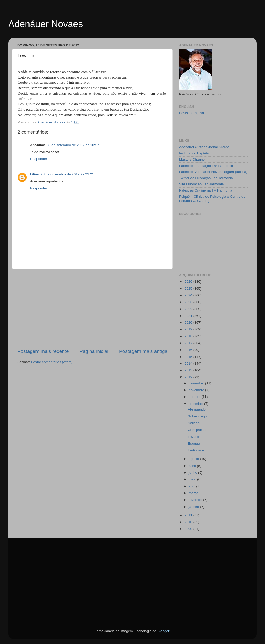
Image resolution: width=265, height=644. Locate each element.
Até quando (197, 409)
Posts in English (192, 113)
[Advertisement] (92, 309)
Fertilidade (196, 450)
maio (193, 479)
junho (193, 473)
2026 (189, 282)
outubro (195, 397)
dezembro (197, 383)
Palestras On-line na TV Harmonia (206, 190)
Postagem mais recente (43, 351)
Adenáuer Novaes (46, 24)
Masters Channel (192, 160)
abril (192, 486)
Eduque (194, 444)
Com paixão (197, 430)
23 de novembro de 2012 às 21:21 (67, 174)
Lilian (35, 174)
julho (193, 466)
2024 (189, 295)
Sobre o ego (197, 416)
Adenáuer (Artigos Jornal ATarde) (205, 147)
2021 (189, 316)
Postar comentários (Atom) (52, 362)
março (194, 493)
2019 (189, 329)
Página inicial (94, 351)
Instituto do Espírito (194, 153)
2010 (189, 522)
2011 (189, 515)
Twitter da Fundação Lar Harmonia (206, 178)
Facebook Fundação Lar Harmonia (206, 166)
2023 (189, 302)
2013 (189, 370)
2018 (189, 336)
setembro (196, 404)
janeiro (194, 507)
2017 (189, 343)
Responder (39, 159)
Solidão (194, 423)
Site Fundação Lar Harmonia (201, 184)
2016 (189, 350)
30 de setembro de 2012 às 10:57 (73, 145)
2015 (189, 357)
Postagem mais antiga (143, 351)
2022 (189, 309)
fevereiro (196, 500)
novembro (197, 390)
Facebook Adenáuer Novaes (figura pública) (213, 172)
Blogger (163, 631)
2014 (189, 363)
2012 (189, 377)
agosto (194, 459)
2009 (189, 529)
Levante (194, 437)
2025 (189, 289)
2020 (189, 323)
